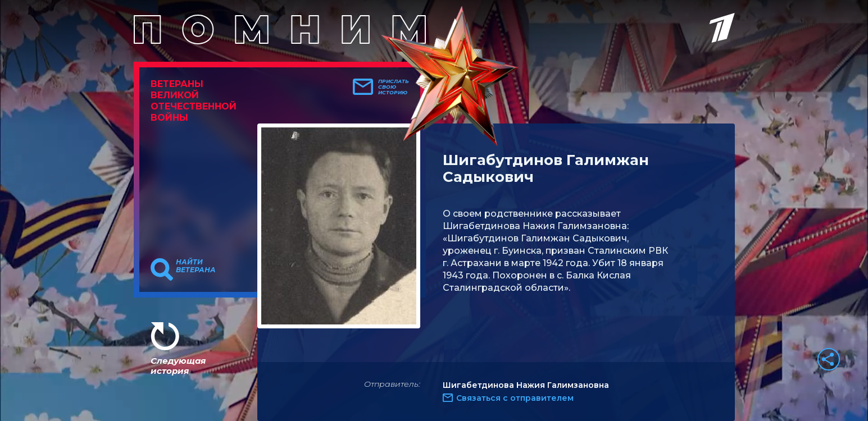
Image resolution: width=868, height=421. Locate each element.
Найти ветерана (196, 266)
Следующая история (178, 366)
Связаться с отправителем (515, 398)
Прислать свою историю (394, 87)
